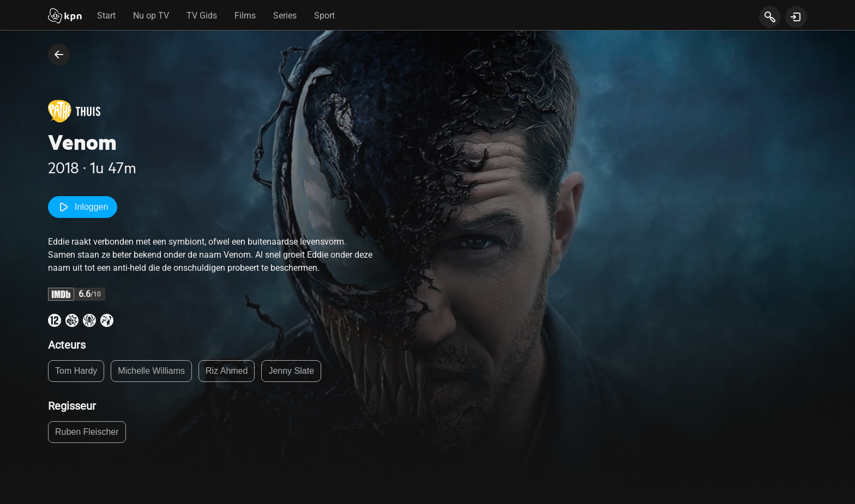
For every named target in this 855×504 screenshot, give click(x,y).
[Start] (65, 17)
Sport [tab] (324, 16)
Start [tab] (106, 16)
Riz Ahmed (227, 371)
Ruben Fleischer (87, 432)
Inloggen (83, 207)
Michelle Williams (151, 371)
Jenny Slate (291, 371)
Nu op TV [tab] (151, 16)
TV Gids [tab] (202, 16)
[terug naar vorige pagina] (59, 54)
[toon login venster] (796, 17)
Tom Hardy (76, 371)
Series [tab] (285, 16)
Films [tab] (245, 16)
